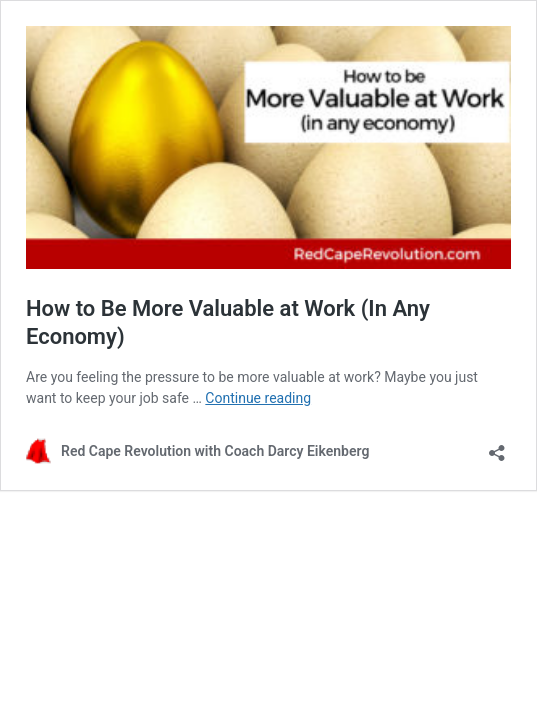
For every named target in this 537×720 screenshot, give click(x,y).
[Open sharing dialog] (497, 446)
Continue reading (258, 398)
